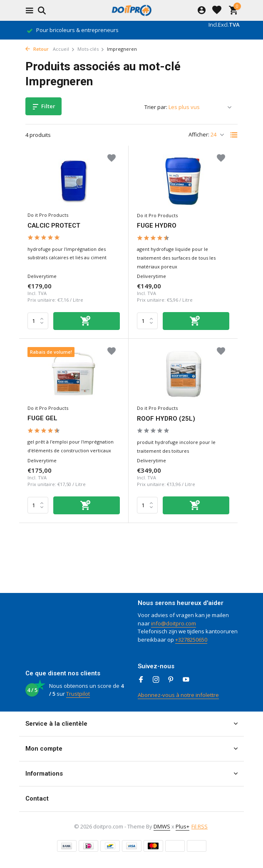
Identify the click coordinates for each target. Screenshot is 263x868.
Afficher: (199, 134)
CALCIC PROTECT (54, 226)
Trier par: (156, 107)
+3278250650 (191, 640)
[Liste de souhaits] (217, 11)
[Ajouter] (87, 321)
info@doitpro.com (174, 623)
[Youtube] (186, 680)
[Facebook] (141, 680)
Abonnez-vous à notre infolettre (178, 695)
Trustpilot (78, 694)
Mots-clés (91, 49)
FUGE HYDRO (157, 226)
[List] (234, 135)
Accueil (64, 49)
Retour (37, 49)
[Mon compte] (202, 11)
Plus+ (182, 826)
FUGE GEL (42, 418)
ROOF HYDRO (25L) (166, 419)
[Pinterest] (171, 680)
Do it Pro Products (48, 215)
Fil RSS (200, 826)
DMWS (162, 826)
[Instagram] (156, 680)
